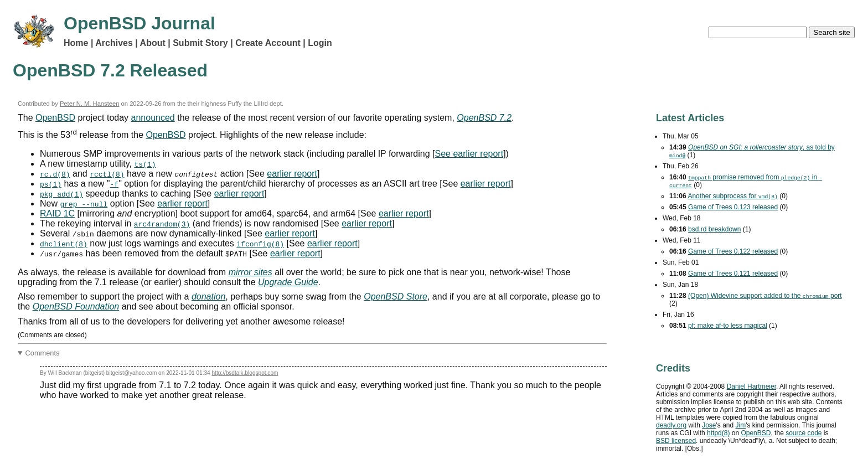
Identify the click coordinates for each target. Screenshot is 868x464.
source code (804, 433)
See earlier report (469, 154)
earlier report (292, 174)
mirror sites (250, 272)
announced (153, 118)
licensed (676, 441)
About (153, 43)
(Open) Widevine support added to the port (765, 296)
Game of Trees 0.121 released (733, 274)
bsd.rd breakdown (714, 229)
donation (208, 297)
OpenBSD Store (396, 297)
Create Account (268, 43)
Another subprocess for (733, 196)
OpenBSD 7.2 (484, 118)
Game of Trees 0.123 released (733, 207)
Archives (114, 43)
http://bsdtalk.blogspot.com (245, 373)
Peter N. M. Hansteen (90, 104)
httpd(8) (718, 433)
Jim (741, 425)
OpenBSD (55, 118)
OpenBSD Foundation (76, 306)
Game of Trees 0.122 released (733, 251)
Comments (43, 353)
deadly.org (671, 425)
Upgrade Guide (288, 282)
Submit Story (200, 43)
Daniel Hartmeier (751, 386)
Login (320, 43)
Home (76, 43)
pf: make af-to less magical (728, 326)
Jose (709, 425)
